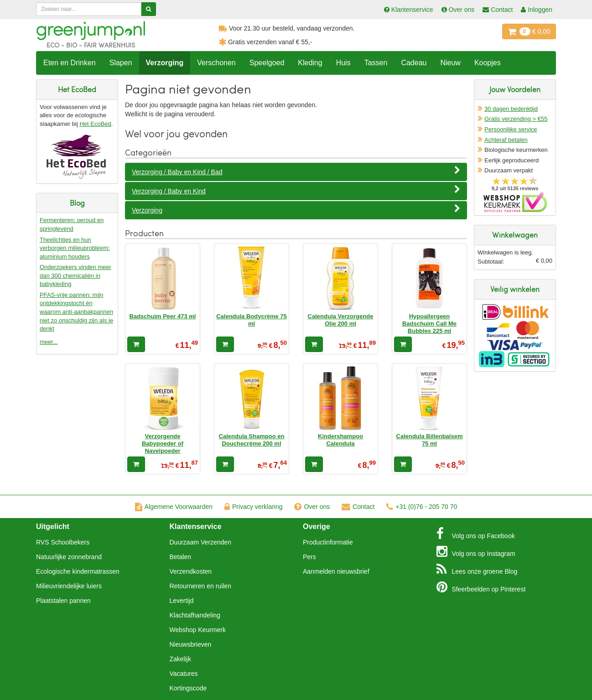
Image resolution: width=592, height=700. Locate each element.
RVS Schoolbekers (63, 542)
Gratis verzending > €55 (516, 119)
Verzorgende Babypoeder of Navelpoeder (163, 444)
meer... (49, 342)
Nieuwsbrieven (191, 644)
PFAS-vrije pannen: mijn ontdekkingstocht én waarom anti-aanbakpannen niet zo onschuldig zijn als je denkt (76, 312)
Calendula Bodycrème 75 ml (252, 320)
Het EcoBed (95, 124)
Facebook (476, 534)
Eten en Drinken (70, 63)
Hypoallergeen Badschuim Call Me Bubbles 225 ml (429, 324)
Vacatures (184, 674)
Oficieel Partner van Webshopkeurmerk (515, 202)
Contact (358, 507)
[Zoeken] (148, 9)
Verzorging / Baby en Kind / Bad (296, 171)
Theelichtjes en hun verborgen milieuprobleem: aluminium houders (75, 248)
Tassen (376, 63)
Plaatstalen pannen (63, 601)
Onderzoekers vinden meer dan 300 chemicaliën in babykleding (75, 275)
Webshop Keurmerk (198, 630)
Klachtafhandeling (195, 615)
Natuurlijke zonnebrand (69, 557)
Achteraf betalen (506, 140)
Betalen (180, 557)
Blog (477, 569)
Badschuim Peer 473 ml (163, 316)
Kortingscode (188, 688)
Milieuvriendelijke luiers (69, 586)
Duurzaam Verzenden (200, 542)
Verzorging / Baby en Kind (296, 191)
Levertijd (182, 601)
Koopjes (488, 63)
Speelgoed (267, 63)
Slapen (121, 63)
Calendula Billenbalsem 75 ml (430, 440)
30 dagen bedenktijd (511, 109)
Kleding (310, 63)
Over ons (312, 507)
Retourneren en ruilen (200, 586)
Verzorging (165, 63)
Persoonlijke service (511, 129)
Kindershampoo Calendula (340, 440)
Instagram (476, 551)
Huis (343, 63)
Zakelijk (180, 659)
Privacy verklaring (253, 507)
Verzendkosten (191, 571)
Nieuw (450, 63)
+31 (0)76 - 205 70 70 (422, 507)
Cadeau (414, 63)
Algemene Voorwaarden (174, 507)
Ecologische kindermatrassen (78, 571)
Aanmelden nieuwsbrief (336, 571)
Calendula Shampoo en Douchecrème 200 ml (252, 440)
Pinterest (481, 587)
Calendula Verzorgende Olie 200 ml (341, 320)
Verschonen (216, 63)
